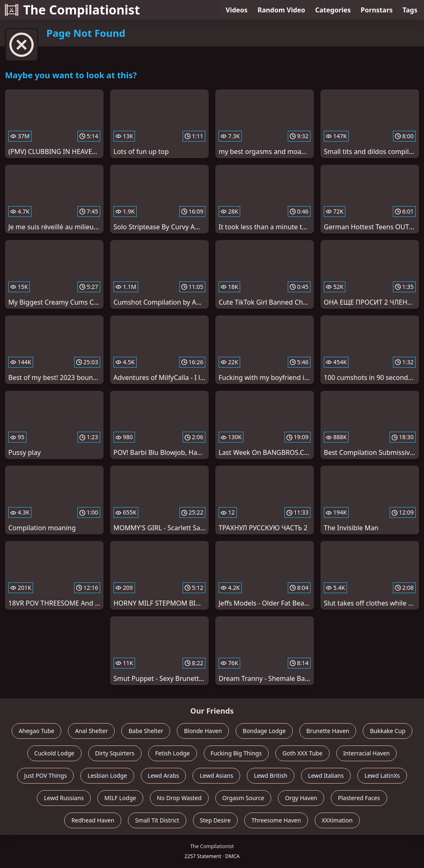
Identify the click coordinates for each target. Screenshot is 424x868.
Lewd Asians (216, 775)
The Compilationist (72, 10)
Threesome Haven (276, 820)
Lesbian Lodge (107, 775)
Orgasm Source (243, 798)
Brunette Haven (328, 731)
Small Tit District (157, 820)
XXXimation (337, 820)
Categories (333, 10)
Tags (410, 10)
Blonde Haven (203, 731)
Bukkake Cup (388, 731)
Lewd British (271, 775)
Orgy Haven (301, 798)
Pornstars (377, 10)
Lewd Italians (326, 775)
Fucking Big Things (236, 753)
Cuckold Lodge (54, 753)
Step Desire (216, 820)
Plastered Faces (359, 798)
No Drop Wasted (179, 798)
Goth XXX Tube (302, 753)
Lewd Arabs (164, 775)
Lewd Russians (64, 798)
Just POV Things (45, 775)
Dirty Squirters (115, 753)
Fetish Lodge (173, 753)
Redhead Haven (93, 820)
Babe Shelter (146, 731)
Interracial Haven (367, 753)
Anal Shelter (91, 731)
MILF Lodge (120, 798)
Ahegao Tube (36, 731)
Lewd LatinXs (382, 775)
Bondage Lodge (264, 731)
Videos (237, 10)
